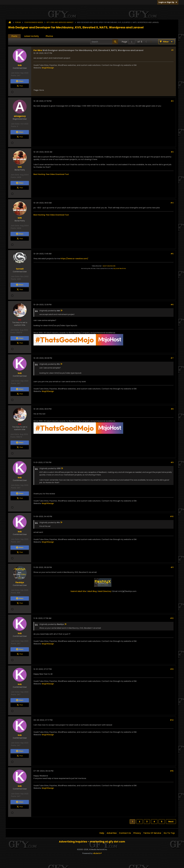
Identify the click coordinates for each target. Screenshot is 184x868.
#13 (172, 669)
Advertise (112, 833)
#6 (172, 305)
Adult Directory (105, 591)
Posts (14, 36)
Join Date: (16, 73)
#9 (172, 462)
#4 (172, 203)
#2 (172, 101)
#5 (172, 254)
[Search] (104, 42)
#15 (172, 771)
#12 (172, 618)
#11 (172, 567)
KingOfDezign (48, 68)
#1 (172, 50)
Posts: (14, 75)
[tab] (14, 36)
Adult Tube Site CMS (109, 266)
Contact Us (125, 833)
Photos (49, 36)
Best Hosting (39, 174)
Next (171, 822)
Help (102, 833)
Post (20, 86)
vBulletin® (97, 853)
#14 (172, 720)
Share (20, 81)
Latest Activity (31, 36)
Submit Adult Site (78, 591)
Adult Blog (92, 591)
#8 (172, 409)
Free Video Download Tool (57, 174)
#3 (172, 152)
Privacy (137, 833)
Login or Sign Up (168, 2)
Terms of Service (152, 833)
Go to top (169, 833)
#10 (172, 516)
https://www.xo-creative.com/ (74, 259)
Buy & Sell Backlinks (120, 269)
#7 (172, 358)
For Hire (38, 50)
